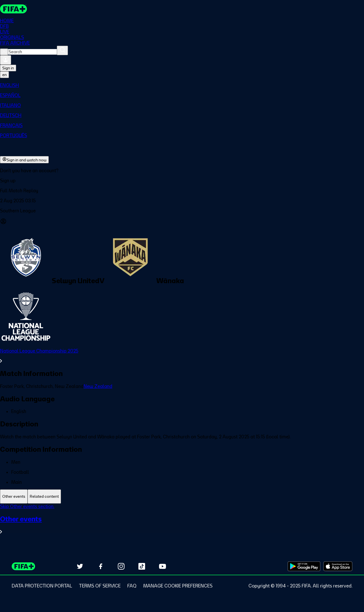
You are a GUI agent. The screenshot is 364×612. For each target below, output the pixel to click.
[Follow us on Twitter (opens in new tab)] (80, 566)
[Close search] (4, 52)
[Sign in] (6, 60)
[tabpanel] (182, 522)
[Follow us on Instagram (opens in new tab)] (121, 566)
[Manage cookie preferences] (178, 586)
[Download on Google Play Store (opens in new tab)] (304, 566)
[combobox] (32, 52)
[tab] (14, 496)
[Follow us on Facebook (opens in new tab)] (101, 566)
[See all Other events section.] (182, 525)
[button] (182, 181)
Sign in (8, 68)
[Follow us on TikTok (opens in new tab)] (142, 566)
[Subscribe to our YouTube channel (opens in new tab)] (162, 566)
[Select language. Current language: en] (4, 75)
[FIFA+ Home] (14, 9)
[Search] (62, 50)
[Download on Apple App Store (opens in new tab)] (338, 566)
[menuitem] (182, 85)
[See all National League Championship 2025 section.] (182, 356)
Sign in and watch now (24, 160)
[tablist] (182, 496)
